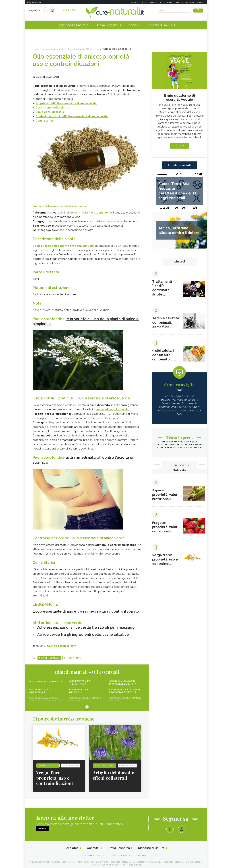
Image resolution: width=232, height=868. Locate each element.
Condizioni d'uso (96, 854)
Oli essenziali (73, 656)
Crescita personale (185, 3)
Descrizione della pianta (52, 108)
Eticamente (166, 3)
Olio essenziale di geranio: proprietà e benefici (126, 689)
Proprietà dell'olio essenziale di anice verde (66, 103)
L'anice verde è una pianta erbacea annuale (63, 246)
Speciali (132, 25)
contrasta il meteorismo (91, 213)
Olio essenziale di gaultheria (40, 689)
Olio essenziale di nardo (44, 679)
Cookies (142, 854)
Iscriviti (69, 11)
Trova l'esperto (107, 25)
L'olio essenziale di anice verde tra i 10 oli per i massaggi (86, 626)
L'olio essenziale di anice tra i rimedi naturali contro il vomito (86, 610)
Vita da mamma (150, 3)
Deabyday (135, 3)
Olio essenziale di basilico (80, 689)
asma (100, 409)
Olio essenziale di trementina (80, 681)
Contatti (93, 846)
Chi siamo (71, 846)
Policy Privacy (122, 854)
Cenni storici (44, 121)
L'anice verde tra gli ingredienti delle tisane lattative (83, 633)
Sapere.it (201, 3)
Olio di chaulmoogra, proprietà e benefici (123, 681)
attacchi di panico (118, 409)
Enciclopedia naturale (72, 25)
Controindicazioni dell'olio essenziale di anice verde (72, 116)
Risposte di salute (159, 25)
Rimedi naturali (49, 656)
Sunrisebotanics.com (62, 644)
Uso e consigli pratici (50, 112)
